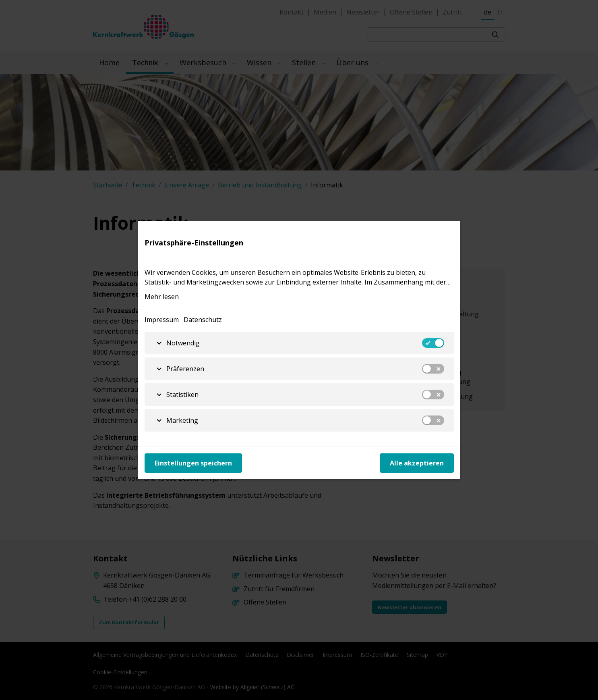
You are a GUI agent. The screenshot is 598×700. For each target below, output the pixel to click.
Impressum (162, 320)
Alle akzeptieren (417, 463)
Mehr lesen (162, 297)
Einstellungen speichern (193, 463)
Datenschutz (203, 320)
